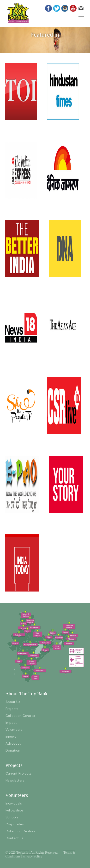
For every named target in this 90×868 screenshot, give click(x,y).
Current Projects (18, 773)
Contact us (14, 838)
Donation (13, 750)
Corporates (15, 824)
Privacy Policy (32, 856)
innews (11, 736)
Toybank (23, 853)
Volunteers (14, 730)
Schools (12, 817)
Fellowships (15, 810)
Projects (12, 709)
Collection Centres (20, 716)
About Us (13, 702)
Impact (11, 723)
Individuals (14, 803)
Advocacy (13, 743)
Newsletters (15, 780)
